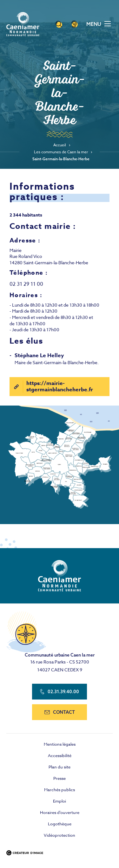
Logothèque (60, 824)
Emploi (60, 801)
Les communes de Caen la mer (61, 152)
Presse (60, 778)
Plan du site (60, 767)
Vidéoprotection (60, 835)
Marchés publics (60, 790)
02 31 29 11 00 (26, 284)
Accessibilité (60, 755)
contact (60, 712)
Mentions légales (60, 744)
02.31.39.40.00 (60, 692)
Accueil (60, 145)
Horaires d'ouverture (60, 812)
